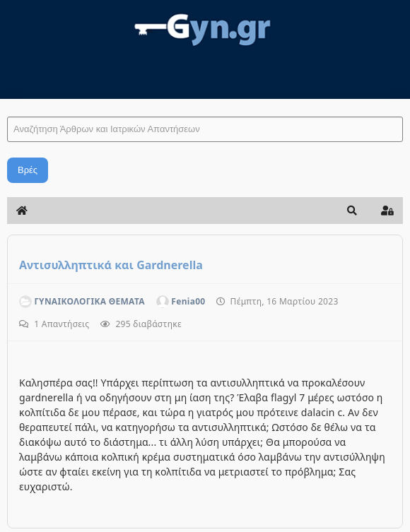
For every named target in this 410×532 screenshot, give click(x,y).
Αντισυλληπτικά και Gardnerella (111, 265)
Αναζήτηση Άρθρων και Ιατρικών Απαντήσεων (7, 103)
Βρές (28, 170)
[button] (352, 211)
